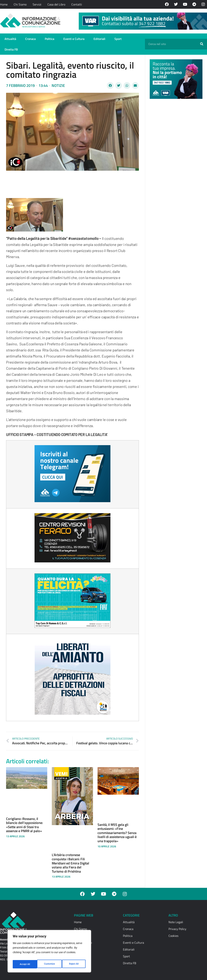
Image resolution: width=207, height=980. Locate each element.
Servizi (37, 4)
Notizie (58, 85)
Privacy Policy (177, 929)
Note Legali (176, 922)
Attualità (10, 39)
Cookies (173, 936)
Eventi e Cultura (74, 39)
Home (4, 4)
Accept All (74, 964)
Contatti (77, 4)
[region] (49, 952)
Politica (50, 39)
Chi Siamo (20, 4)
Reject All (50, 964)
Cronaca (30, 39)
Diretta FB (11, 49)
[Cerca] (202, 44)
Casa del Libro (56, 4)
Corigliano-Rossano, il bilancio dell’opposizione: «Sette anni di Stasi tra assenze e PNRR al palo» (24, 825)
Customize (25, 964)
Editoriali (99, 39)
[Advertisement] (178, 160)
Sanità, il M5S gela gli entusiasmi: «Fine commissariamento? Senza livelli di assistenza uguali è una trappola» (117, 833)
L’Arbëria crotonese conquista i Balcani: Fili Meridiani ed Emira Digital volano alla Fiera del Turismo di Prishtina (70, 863)
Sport (118, 39)
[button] (110, 86)
